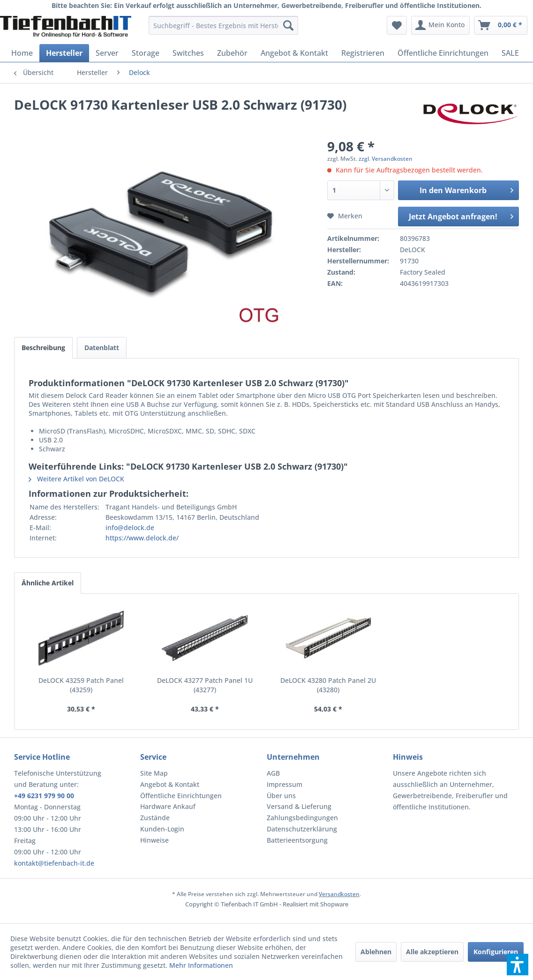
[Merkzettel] (397, 25)
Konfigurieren (496, 952)
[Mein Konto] (440, 25)
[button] (518, 965)
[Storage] (146, 53)
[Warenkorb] (501, 25)
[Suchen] (288, 25)
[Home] (22, 53)
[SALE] (510, 53)
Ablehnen (376, 952)
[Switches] (188, 53)
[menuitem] (223, 25)
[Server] (107, 53)
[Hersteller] (64, 53)
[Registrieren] (363, 53)
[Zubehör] (232, 53)
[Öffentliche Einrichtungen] (443, 53)
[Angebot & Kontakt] (294, 53)
